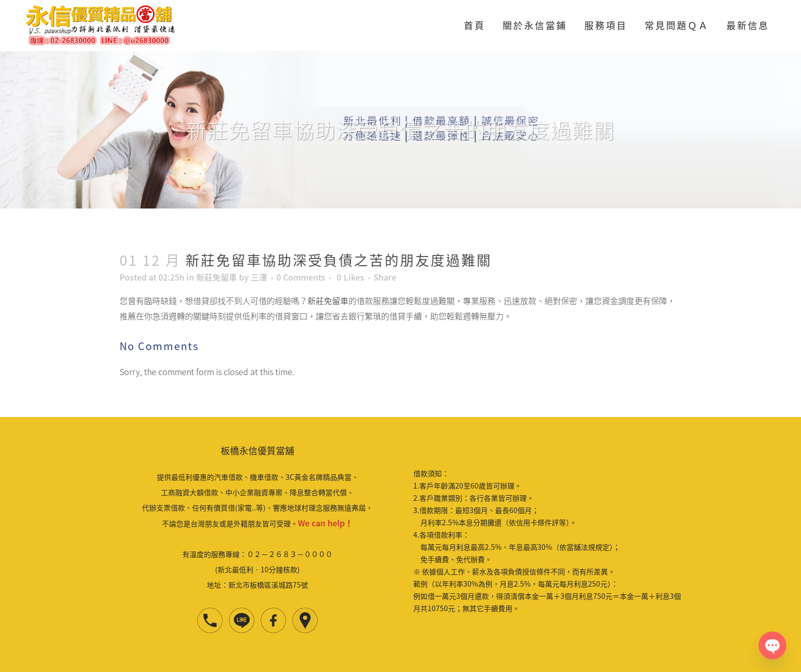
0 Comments (301, 277)
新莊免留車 (217, 277)
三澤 (259, 277)
